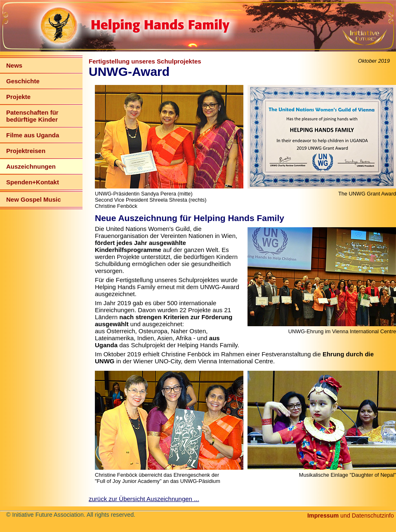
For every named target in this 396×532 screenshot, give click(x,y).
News (14, 65)
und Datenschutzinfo (351, 516)
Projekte (18, 97)
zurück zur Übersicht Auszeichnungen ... (144, 499)
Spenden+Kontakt (33, 182)
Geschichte (23, 81)
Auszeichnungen (31, 166)
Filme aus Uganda (33, 135)
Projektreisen (26, 151)
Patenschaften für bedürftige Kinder (32, 116)
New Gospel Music (34, 199)
